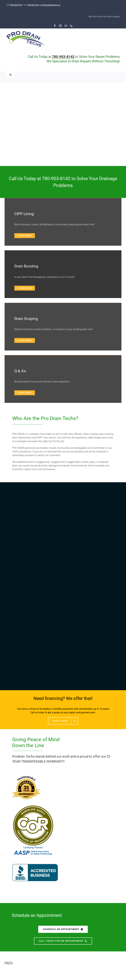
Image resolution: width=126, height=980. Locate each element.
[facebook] (55, 26)
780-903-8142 (16, 5)
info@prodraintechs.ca (50, 5)
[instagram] (60, 26)
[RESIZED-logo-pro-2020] (25, 32)
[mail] (66, 26)
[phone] (71, 26)
